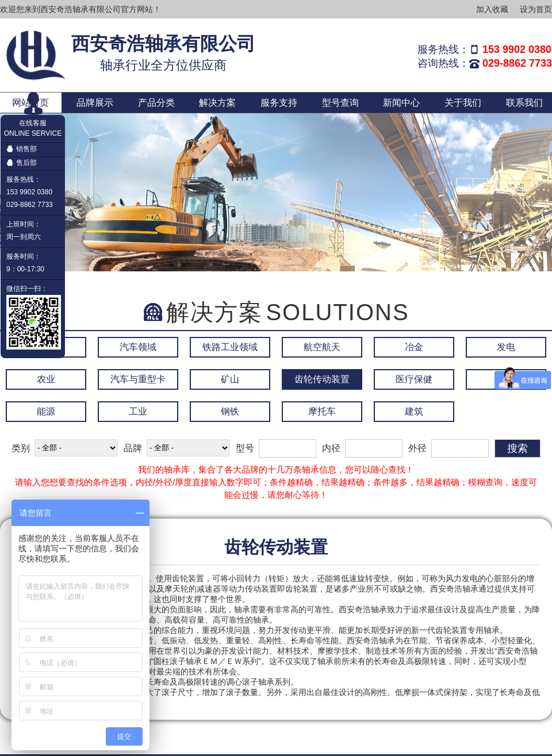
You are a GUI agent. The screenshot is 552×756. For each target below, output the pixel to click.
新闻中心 (401, 103)
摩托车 (322, 411)
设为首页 (536, 9)
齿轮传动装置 (322, 379)
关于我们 (463, 103)
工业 (138, 411)
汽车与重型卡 (138, 379)
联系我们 (524, 103)
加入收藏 (492, 9)
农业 (46, 379)
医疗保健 (414, 379)
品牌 (133, 448)
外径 (417, 448)
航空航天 (322, 347)
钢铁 (230, 411)
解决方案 (217, 103)
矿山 (230, 379)
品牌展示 (95, 103)
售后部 (22, 163)
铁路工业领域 (230, 347)
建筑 (414, 411)
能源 (46, 411)
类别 (21, 448)
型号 (245, 448)
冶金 (414, 347)
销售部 (22, 149)
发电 (506, 347)
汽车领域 (138, 347)
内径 (331, 448)
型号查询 (340, 103)
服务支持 (279, 103)
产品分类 (156, 103)
